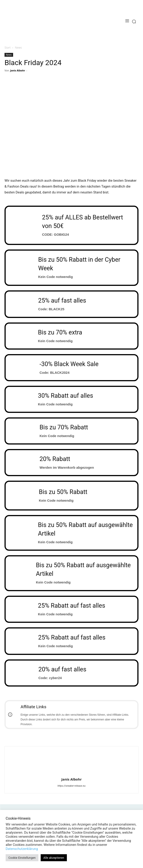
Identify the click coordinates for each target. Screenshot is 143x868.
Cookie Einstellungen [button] (22, 858)
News (18, 48)
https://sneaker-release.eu (72, 786)
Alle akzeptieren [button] (54, 858)
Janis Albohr (18, 70)
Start (8, 48)
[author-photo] (72, 773)
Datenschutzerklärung (22, 849)
